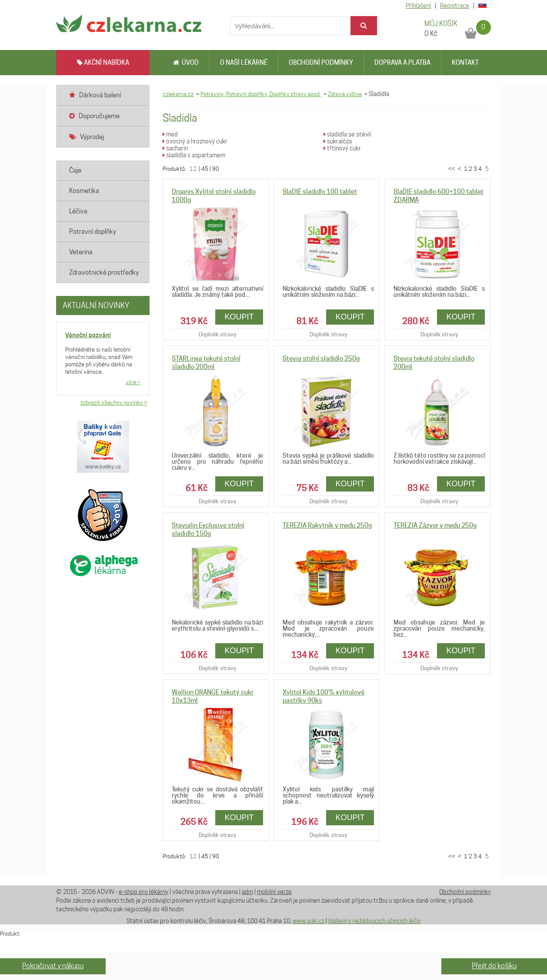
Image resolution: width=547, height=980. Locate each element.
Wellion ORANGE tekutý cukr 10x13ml (213, 696)
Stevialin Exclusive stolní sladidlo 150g (208, 530)
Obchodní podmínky (321, 63)
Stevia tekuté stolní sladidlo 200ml (434, 363)
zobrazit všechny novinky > (114, 402)
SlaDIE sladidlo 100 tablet (320, 192)
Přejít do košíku (494, 966)
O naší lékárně (244, 63)
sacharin (175, 148)
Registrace (455, 6)
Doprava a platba (402, 63)
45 (205, 169)
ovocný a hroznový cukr (195, 141)
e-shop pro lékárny (143, 892)
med (170, 134)
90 (216, 169)
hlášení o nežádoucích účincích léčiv (375, 921)
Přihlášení (418, 6)
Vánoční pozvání (88, 335)
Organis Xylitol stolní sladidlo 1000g (214, 196)
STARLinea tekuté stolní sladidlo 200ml (206, 363)
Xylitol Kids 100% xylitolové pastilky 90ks (324, 696)
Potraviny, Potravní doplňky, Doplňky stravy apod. (261, 94)
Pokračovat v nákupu (53, 966)
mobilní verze (274, 892)
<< (452, 169)
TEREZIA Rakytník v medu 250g (327, 525)
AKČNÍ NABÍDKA (103, 63)
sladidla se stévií (347, 134)
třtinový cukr (342, 148)
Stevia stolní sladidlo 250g (321, 359)
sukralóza (338, 141)
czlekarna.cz (178, 94)
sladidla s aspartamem (194, 155)
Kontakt (465, 63)
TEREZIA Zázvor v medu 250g (435, 525)
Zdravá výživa (345, 94)
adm (247, 892)
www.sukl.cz (309, 921)
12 (193, 169)
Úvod (186, 63)
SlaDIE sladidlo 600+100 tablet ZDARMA (439, 196)
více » (133, 382)
